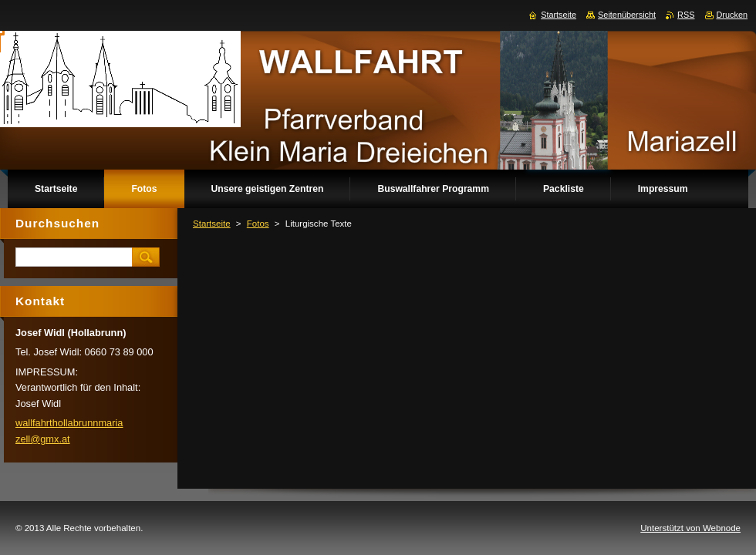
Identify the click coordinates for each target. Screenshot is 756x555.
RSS (686, 15)
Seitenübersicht (627, 15)
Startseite (212, 224)
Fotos (258, 224)
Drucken (732, 15)
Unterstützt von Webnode (690, 528)
